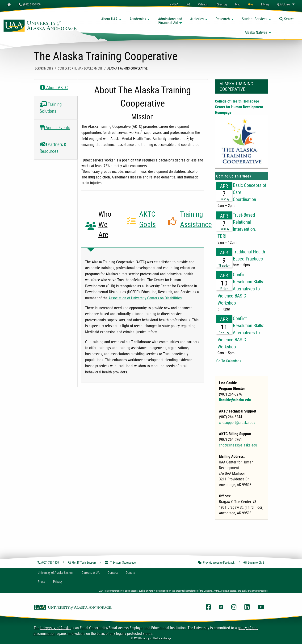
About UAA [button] (109, 19)
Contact (113, 572)
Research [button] (223, 19)
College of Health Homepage (237, 101)
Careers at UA (91, 572)
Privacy (58, 581)
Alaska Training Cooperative (236, 86)
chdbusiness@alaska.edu (238, 445)
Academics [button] (138, 19)
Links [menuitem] (284, 4)
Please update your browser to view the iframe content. (242, 268)
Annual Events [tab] (55, 128)
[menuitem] (203, 4)
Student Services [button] (255, 19)
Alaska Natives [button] (256, 32)
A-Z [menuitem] (188, 4)
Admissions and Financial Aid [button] (170, 21)
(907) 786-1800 (30, 4)
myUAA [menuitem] (174, 4)
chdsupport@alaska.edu (237, 422)
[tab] (102, 226)
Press (41, 581)
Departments (44, 68)
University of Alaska (55, 628)
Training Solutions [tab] (51, 108)
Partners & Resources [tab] (53, 148)
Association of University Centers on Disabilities (145, 298)
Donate (130, 572)
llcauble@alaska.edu (235, 400)
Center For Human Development (80, 68)
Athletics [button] (197, 19)
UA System (56, 572)
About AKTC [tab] (54, 87)
